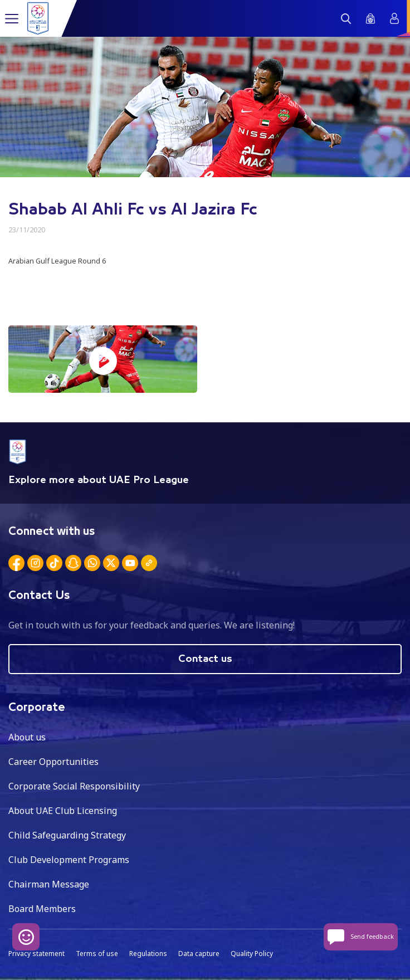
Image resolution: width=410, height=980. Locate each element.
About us (27, 737)
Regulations (148, 954)
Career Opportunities (53, 762)
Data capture (199, 954)
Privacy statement (36, 954)
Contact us (205, 659)
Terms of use (97, 954)
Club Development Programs (69, 860)
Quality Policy (252, 954)
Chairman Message (49, 884)
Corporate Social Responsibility (74, 786)
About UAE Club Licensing (63, 811)
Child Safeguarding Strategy (67, 835)
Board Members (42, 909)
